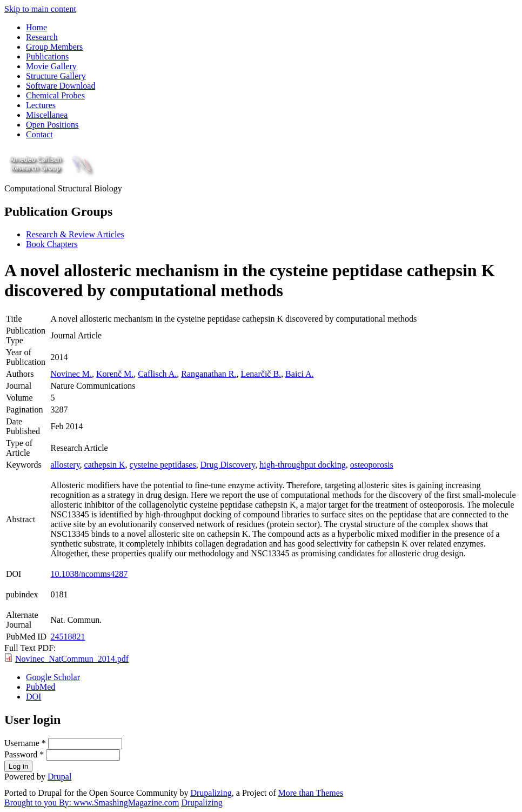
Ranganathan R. (209, 374)
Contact (39, 134)
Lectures (41, 105)
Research (42, 37)
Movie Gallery (51, 66)
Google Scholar (53, 677)
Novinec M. (71, 374)
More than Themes (311, 793)
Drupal (59, 777)
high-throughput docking (303, 465)
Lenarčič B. (261, 374)
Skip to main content (40, 9)
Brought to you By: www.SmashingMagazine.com (92, 803)
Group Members (54, 47)
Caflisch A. (157, 374)
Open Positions (52, 125)
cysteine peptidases (163, 465)
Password (24, 754)
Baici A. (299, 374)
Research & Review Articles (75, 234)
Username (25, 743)
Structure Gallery (56, 76)
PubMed (41, 687)
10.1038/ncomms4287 (89, 574)
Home (36, 27)
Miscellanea (47, 115)
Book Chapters (52, 244)
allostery (65, 465)
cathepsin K (105, 465)
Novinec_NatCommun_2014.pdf (72, 659)
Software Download (61, 86)
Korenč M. (115, 374)
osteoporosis (372, 465)
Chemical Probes (55, 95)
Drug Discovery (228, 465)
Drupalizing (211, 793)
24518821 (68, 637)
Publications (47, 56)
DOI (34, 697)
